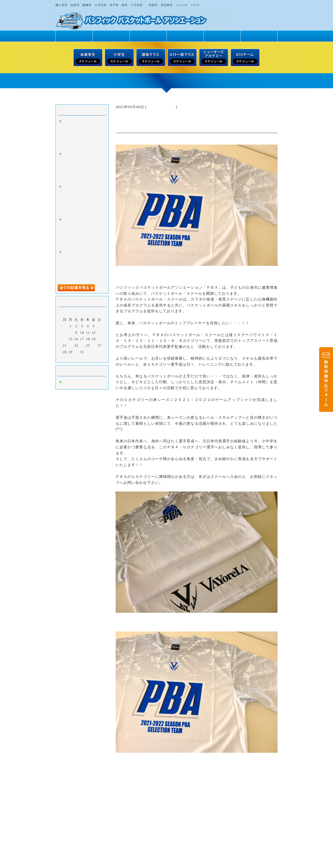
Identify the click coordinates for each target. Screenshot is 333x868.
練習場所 (222, 36)
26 (94, 346)
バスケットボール (161, 107)
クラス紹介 (148, 36)
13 (100, 333)
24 (82, 346)
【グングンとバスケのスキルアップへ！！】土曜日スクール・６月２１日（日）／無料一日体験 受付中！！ (83, 134)
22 (71, 346)
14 (65, 339)
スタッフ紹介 (185, 36)
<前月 (72, 358)
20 (100, 339)
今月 (82, 358)
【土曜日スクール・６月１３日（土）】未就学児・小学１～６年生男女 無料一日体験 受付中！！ (85, 232)
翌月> (92, 358)
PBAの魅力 (111, 36)
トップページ (74, 36)
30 (76, 352)
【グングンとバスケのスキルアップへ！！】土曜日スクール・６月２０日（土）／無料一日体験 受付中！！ (83, 167)
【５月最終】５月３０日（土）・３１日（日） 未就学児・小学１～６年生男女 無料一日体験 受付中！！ (83, 265)
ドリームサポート (259, 36)
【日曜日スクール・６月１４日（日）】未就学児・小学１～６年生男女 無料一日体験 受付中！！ (85, 200)
